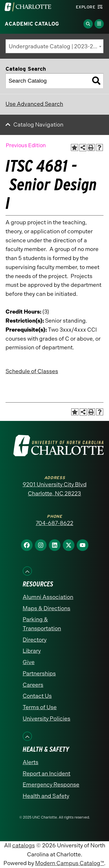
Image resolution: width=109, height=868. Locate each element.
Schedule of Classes (32, 371)
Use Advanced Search (34, 104)
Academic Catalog (32, 24)
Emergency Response (51, 785)
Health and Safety (46, 796)
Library (32, 651)
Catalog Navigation (38, 125)
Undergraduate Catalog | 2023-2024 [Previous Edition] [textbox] (56, 46)
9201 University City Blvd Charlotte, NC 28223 (55, 489)
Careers (33, 685)
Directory (35, 640)
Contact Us (37, 696)
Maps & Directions (47, 608)
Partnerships (39, 674)
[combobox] (54, 46)
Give (29, 662)
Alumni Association (48, 597)
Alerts (31, 762)
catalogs (24, 845)
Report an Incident (47, 774)
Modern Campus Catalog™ (70, 863)
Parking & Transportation (42, 624)
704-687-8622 (54, 523)
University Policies (47, 719)
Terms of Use (40, 707)
